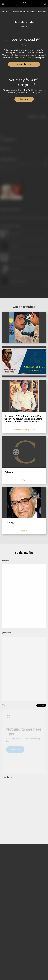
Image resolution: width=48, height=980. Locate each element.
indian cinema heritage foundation (30, 12)
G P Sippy (10, 523)
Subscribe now (24, 64)
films (24, 480)
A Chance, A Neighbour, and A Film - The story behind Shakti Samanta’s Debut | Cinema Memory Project (24, 419)
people (5, 12)
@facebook (7, 633)
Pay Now (24, 99)
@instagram (7, 560)
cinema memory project (24, 430)
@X (4, 705)
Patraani (9, 472)
